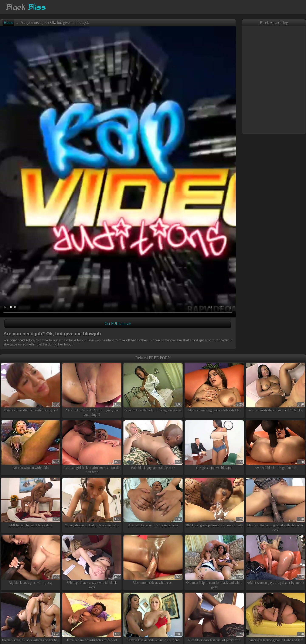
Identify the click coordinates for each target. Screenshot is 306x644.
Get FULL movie (118, 324)
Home (8, 23)
